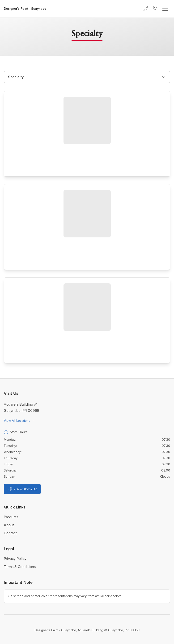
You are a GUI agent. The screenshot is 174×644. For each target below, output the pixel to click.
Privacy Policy (15, 559)
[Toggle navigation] (165, 9)
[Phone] (145, 9)
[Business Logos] (25, 9)
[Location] (155, 9)
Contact (10, 533)
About (9, 525)
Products (11, 517)
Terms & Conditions (20, 567)
